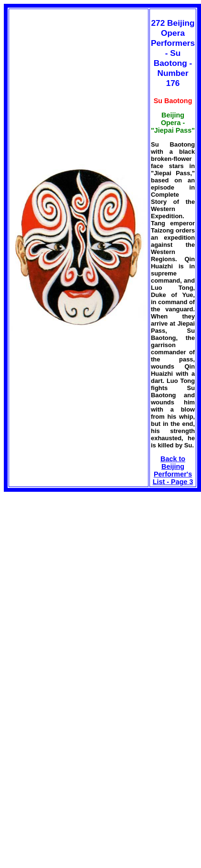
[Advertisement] (84, 559)
